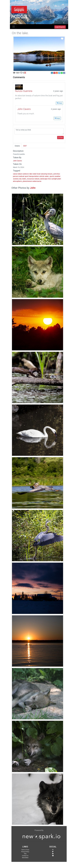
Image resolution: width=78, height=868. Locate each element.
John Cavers (17, 161)
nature (20, 174)
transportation (34, 176)
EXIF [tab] (25, 146)
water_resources (28, 179)
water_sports (49, 176)
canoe (15, 174)
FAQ (25, 854)
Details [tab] (17, 146)
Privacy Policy (25, 852)
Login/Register (60, 27)
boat (39, 174)
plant (59, 179)
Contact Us (25, 856)
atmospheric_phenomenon (22, 181)
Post (60, 138)
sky (20, 179)
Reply (59, 103)
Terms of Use (25, 850)
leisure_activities (54, 174)
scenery (16, 179)
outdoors (26, 174)
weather (58, 176)
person (15, 176)
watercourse (37, 181)
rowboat (21, 176)
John (33, 188)
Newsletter (25, 858)
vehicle (42, 176)
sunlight (54, 179)
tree (49, 179)
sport (27, 176)
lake (31, 174)
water (35, 174)
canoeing (44, 174)
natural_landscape (41, 179)
